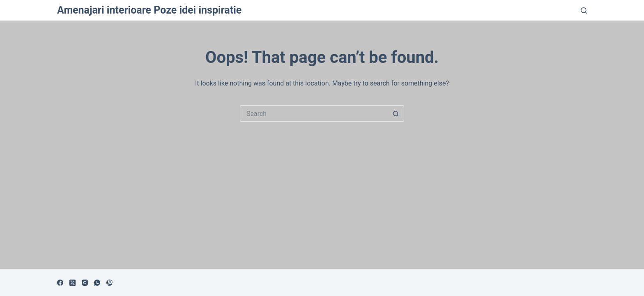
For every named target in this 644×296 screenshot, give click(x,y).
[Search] (584, 10)
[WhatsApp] (97, 283)
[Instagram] (85, 283)
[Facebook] (60, 283)
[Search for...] (314, 113)
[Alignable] (109, 283)
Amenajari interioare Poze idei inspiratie (149, 10)
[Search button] (396, 113)
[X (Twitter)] (72, 283)
